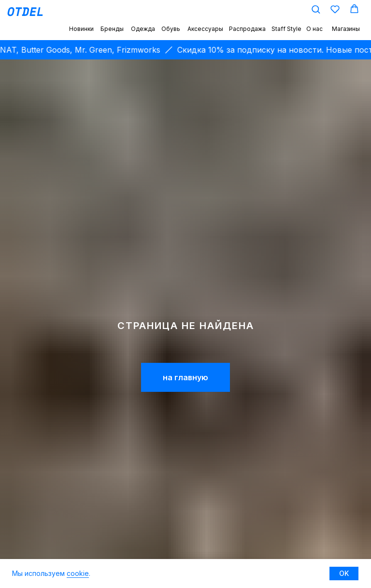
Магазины (346, 29)
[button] (316, 9)
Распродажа (247, 29)
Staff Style (286, 29)
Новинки (81, 29)
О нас (314, 29)
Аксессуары (205, 29)
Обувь (171, 29)
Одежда (143, 29)
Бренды (112, 29)
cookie (78, 573)
